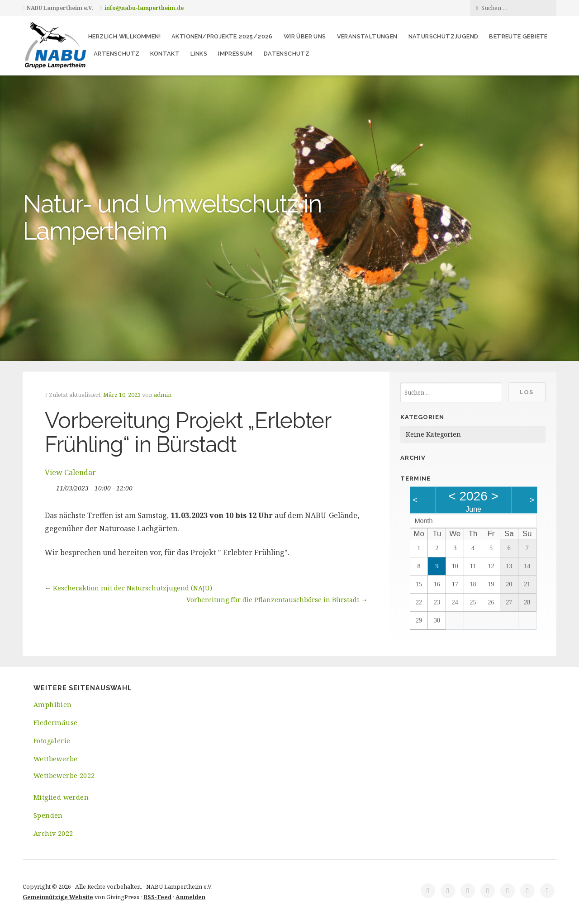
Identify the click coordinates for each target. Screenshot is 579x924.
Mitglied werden (61, 797)
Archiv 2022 (53, 833)
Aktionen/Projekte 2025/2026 (222, 36)
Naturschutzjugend (444, 36)
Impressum (235, 54)
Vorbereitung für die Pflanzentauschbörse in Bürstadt (273, 600)
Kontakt (165, 54)
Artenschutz (116, 54)
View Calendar (70, 472)
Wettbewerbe (55, 759)
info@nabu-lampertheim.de (144, 8)
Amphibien (53, 705)
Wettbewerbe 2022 (64, 775)
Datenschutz (287, 54)
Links (199, 54)
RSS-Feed (157, 897)
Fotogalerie (52, 741)
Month (424, 521)
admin (163, 395)
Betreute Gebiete (518, 36)
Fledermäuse (55, 723)
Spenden (48, 815)
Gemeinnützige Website (58, 897)
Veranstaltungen (367, 36)
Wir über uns (305, 36)
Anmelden (190, 897)
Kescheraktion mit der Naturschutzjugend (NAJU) (133, 588)
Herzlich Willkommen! (124, 36)
